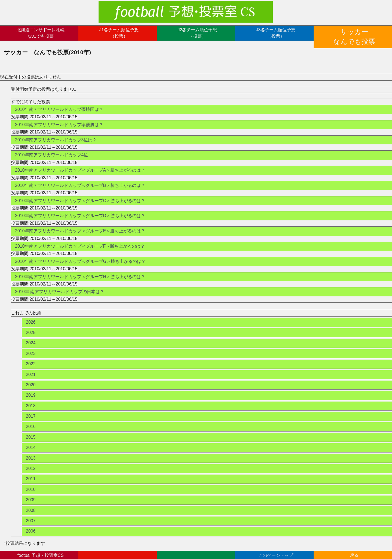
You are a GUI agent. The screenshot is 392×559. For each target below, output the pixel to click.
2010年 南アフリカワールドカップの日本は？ (60, 285)
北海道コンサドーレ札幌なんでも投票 (41, 33)
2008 (31, 503)
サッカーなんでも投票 (354, 33)
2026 (31, 315)
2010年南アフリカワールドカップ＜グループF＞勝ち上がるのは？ (80, 239)
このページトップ (276, 551)
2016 (31, 419)
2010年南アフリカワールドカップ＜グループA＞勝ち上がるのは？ (80, 163)
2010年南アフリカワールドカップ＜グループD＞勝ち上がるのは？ (80, 209)
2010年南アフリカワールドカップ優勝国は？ (59, 102)
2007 (31, 513)
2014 (31, 440)
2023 (31, 346)
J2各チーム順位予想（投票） (197, 33)
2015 (31, 430)
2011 (31, 472)
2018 (31, 398)
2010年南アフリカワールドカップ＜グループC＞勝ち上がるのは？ (80, 193)
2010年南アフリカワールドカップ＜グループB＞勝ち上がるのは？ (80, 178)
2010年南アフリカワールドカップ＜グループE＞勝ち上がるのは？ (80, 224)
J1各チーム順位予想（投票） (119, 33)
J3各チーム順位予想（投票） (276, 33)
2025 (31, 325)
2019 (31, 388)
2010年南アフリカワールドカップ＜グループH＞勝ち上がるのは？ (80, 269)
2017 (31, 409)
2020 (31, 377)
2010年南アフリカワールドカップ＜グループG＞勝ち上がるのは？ (80, 254)
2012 (31, 461)
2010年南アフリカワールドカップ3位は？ (56, 133)
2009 (31, 493)
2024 (31, 336)
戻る (354, 551)
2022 (31, 357)
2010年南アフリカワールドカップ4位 (52, 148)
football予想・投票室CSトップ (41, 551)
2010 (31, 482)
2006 (31, 524)
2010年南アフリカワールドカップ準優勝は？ (59, 117)
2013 (31, 451)
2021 (31, 367)
